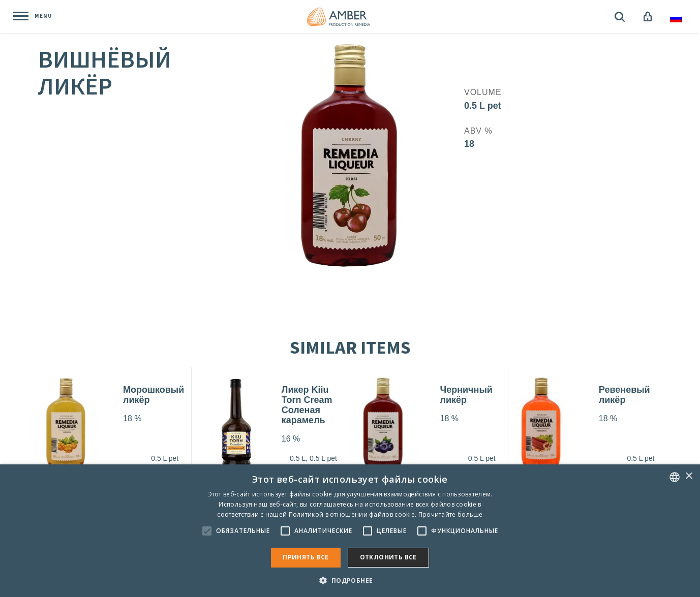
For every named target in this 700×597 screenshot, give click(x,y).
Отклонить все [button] (388, 557)
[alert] (350, 531)
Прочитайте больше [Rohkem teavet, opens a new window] (451, 514)
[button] (350, 580)
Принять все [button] (306, 557)
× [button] (689, 476)
